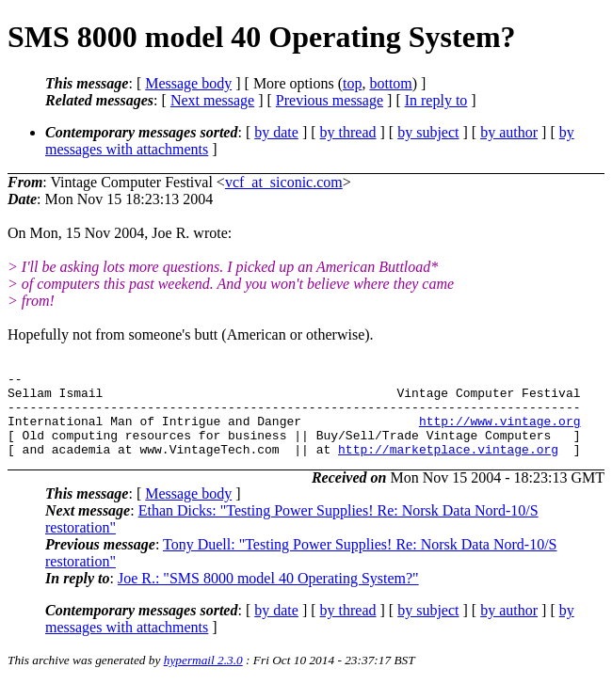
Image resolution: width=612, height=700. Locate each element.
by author (509, 132)
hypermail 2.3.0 (203, 677)
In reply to (436, 100)
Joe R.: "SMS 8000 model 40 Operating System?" (268, 595)
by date (276, 132)
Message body (188, 83)
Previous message (330, 100)
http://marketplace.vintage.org (448, 466)
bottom (390, 83)
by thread (348, 132)
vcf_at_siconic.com (284, 182)
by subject (428, 132)
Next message (212, 100)
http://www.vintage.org (500, 432)
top (352, 83)
